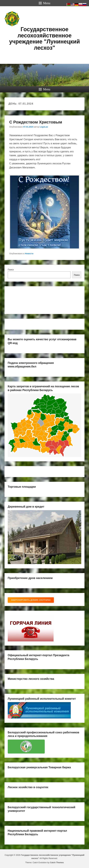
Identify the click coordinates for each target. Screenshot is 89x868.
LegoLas (44, 127)
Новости (29, 254)
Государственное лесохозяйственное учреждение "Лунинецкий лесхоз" (44, 39)
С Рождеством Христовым (36, 122)
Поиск (11, 270)
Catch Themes (57, 862)
